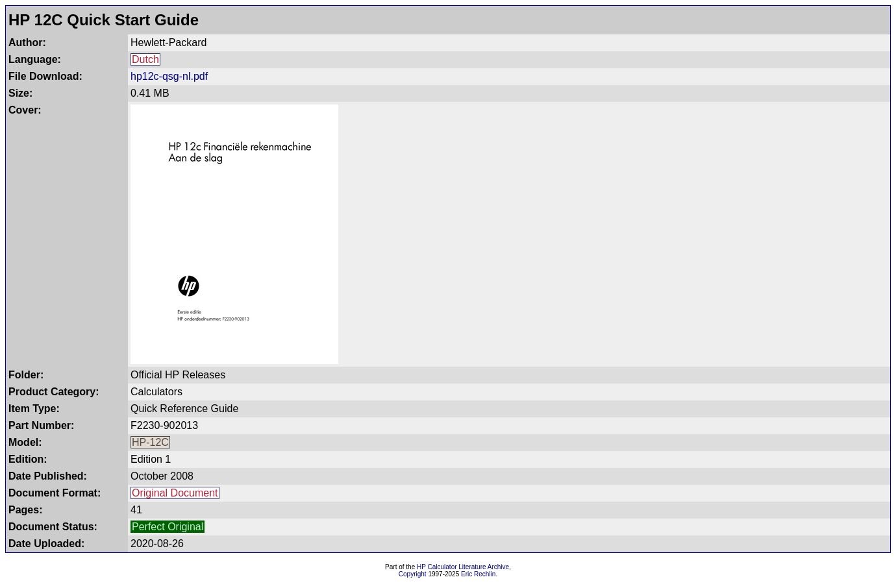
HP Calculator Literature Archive (463, 567)
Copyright (413, 574)
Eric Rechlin (478, 574)
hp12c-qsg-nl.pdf (169, 76)
